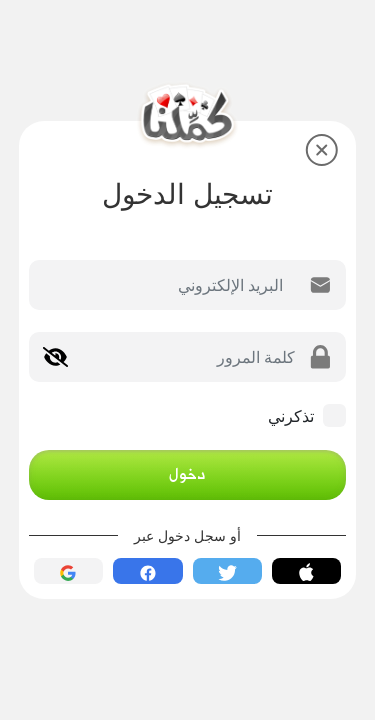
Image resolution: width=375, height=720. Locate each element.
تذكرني (291, 416)
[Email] (162, 285)
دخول (187, 474)
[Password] (181, 357)
